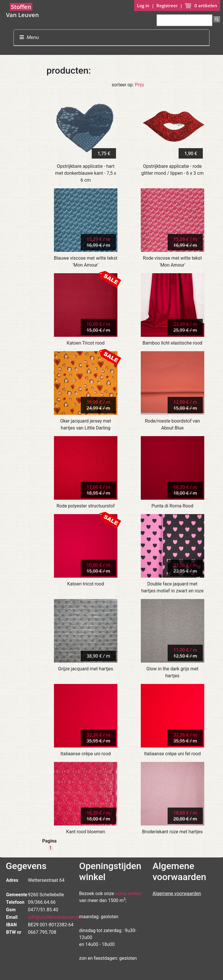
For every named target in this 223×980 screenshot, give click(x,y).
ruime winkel (128, 893)
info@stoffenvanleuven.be (55, 917)
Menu (29, 37)
